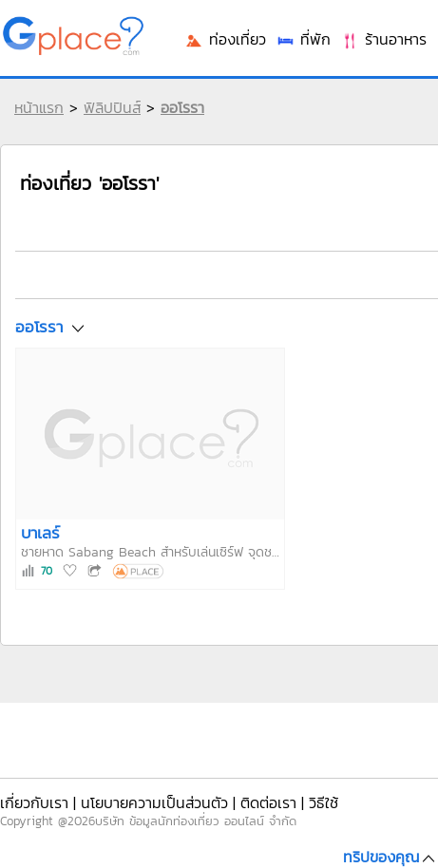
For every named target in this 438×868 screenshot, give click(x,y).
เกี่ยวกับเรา (34, 802)
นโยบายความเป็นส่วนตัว (154, 802)
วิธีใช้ (324, 802)
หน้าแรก (39, 107)
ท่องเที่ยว (225, 39)
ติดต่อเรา (268, 802)
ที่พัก (303, 39)
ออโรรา (182, 107)
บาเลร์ (40, 533)
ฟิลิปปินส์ (112, 107)
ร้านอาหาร (383, 39)
